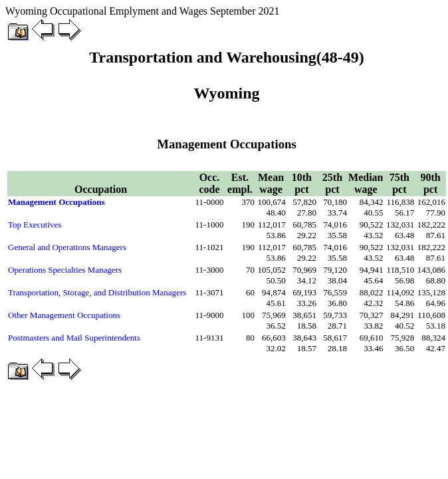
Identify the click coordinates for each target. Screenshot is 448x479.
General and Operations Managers (67, 247)
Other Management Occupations (64, 315)
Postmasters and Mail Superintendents (74, 338)
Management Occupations (56, 202)
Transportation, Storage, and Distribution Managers (97, 292)
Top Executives (35, 225)
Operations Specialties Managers (65, 270)
